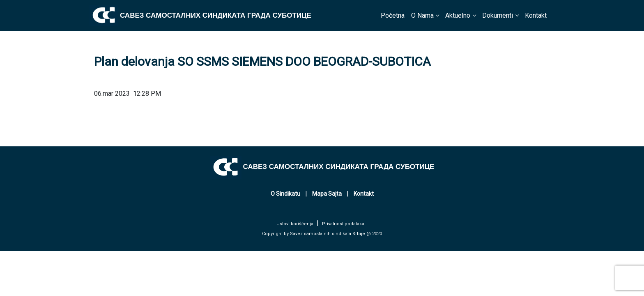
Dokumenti (498, 15)
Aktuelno (458, 15)
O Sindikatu (285, 194)
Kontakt (536, 15)
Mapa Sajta (327, 194)
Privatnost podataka (343, 224)
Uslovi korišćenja (295, 224)
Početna (393, 15)
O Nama (422, 15)
